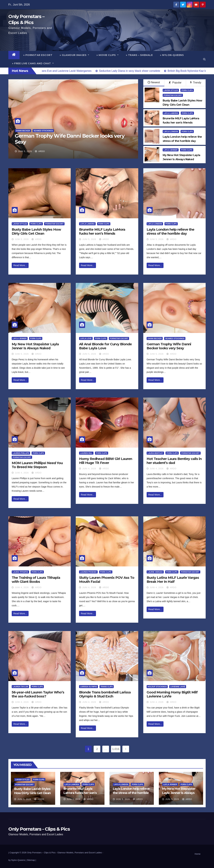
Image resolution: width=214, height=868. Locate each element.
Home (198, 854)
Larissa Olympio (89, 687)
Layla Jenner (171, 150)
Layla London (171, 132)
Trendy (196, 83)
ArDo (40, 151)
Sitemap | (32, 860)
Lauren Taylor (20, 687)
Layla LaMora (171, 113)
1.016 (116, 749)
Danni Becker (23, 131)
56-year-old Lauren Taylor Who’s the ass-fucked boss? (38, 694)
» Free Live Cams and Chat (33, 63)
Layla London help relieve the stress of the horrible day (170, 231)
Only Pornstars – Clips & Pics (41, 853)
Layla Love (86, 338)
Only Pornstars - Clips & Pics (39, 829)
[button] (204, 59)
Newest (154, 82)
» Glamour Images (74, 55)
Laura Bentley (155, 453)
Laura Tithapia (20, 572)
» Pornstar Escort (38, 55)
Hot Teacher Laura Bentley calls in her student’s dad (174, 461)
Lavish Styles (171, 90)
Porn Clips (187, 90)
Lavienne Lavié (178, 687)
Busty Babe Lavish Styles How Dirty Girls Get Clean (36, 231)
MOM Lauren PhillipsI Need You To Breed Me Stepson (37, 465)
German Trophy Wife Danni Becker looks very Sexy (70, 139)
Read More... (20, 265)
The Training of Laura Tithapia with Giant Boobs (36, 580)
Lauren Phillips (21, 453)
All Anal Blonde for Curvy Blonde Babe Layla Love (105, 346)
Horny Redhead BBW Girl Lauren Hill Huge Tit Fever (106, 461)
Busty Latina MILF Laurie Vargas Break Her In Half (173, 580)
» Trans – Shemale (139, 55)
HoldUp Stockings (157, 687)
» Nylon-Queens (172, 55)
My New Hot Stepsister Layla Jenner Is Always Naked (35, 346)
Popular (175, 83)
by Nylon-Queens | (18, 860)
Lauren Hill (86, 453)
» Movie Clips (108, 55)
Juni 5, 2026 (25, 151)
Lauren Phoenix (88, 572)
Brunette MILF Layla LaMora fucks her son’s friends (102, 231)
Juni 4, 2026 (22, 473)
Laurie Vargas (155, 572)
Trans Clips (107, 687)
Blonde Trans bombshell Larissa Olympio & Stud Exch (105, 694)
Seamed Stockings (43, 131)
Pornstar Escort (173, 95)
